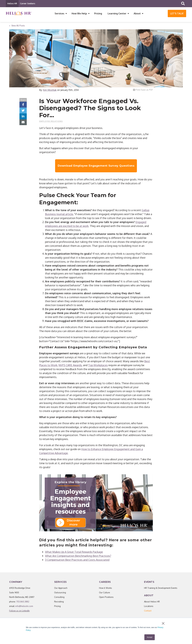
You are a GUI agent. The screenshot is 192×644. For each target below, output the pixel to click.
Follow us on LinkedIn (19, 611)
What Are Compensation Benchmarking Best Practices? (78, 556)
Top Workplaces (98, 365)
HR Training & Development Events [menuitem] (161, 588)
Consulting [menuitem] (59, 597)
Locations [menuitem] (149, 606)
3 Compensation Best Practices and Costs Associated (77, 560)
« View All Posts (17, 26)
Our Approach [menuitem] (61, 588)
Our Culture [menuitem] (105, 593)
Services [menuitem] (59, 13)
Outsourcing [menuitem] (60, 593)
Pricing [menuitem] (98, 13)
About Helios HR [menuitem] (152, 602)
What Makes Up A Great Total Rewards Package (74, 552)
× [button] (163, 624)
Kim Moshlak (50, 90)
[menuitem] (148, 611)
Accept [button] (150, 637)
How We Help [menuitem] (79, 13)
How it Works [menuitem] (105, 588)
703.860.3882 (23, 602)
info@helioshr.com (24, 606)
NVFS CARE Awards (70, 365)
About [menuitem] (137, 13)
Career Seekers (28, 3)
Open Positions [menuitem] (106, 597)
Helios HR (12, 3)
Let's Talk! (177, 13)
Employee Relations (51, 121)
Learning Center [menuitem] (117, 13)
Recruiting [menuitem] (59, 602)
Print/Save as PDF (143, 90)
